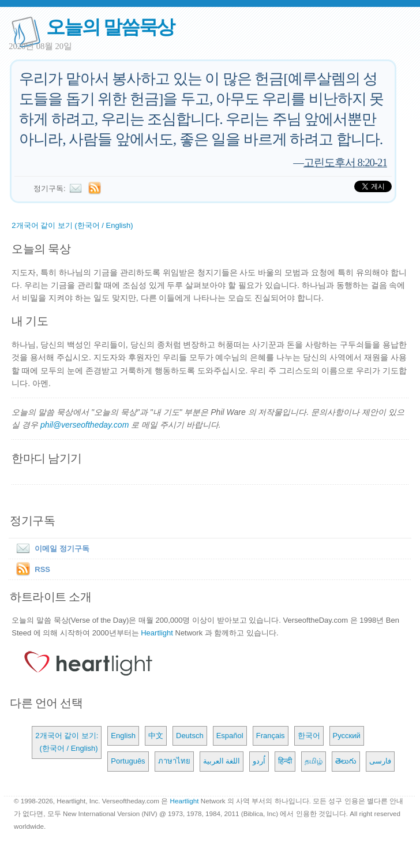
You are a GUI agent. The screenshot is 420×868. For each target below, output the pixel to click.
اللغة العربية (222, 761)
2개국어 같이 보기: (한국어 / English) (67, 742)
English (123, 736)
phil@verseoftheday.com (85, 425)
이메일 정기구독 (50, 549)
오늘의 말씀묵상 (110, 27)
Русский (347, 736)
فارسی (380, 761)
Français (271, 736)
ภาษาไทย (174, 761)
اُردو (259, 761)
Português (128, 761)
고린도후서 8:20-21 (345, 162)
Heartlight (157, 633)
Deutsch (190, 736)
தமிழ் (314, 761)
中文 (156, 736)
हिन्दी (285, 761)
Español (230, 736)
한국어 (309, 736)
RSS (42, 569)
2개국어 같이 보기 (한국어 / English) (72, 225)
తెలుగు (346, 761)
